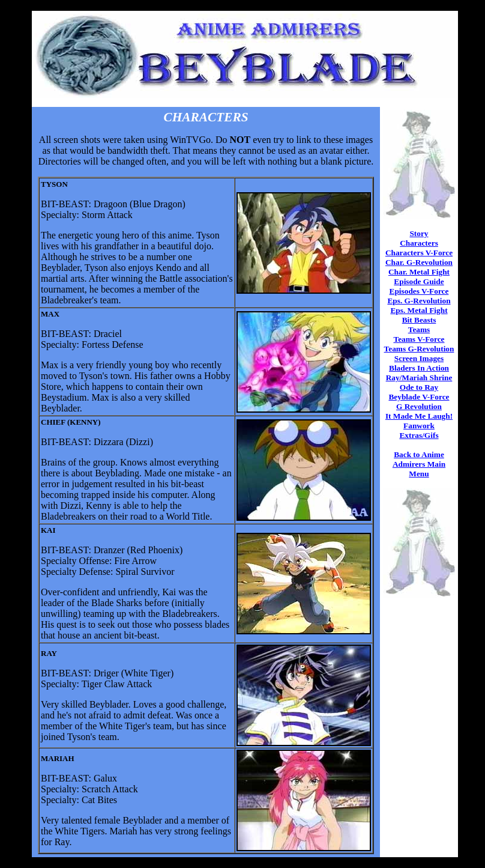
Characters (419, 243)
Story (419, 233)
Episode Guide (419, 281)
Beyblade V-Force (419, 397)
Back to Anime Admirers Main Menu (419, 464)
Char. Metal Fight (419, 272)
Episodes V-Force (419, 291)
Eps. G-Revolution (419, 301)
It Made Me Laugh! (419, 416)
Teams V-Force (419, 339)
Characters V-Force (419, 253)
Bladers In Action (419, 368)
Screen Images (419, 358)
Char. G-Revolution (419, 262)
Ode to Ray (419, 387)
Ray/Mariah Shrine (419, 378)
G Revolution (419, 406)
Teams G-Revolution (419, 349)
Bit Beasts (419, 320)
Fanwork (419, 426)
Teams (419, 329)
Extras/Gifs (419, 435)
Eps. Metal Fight (419, 310)
